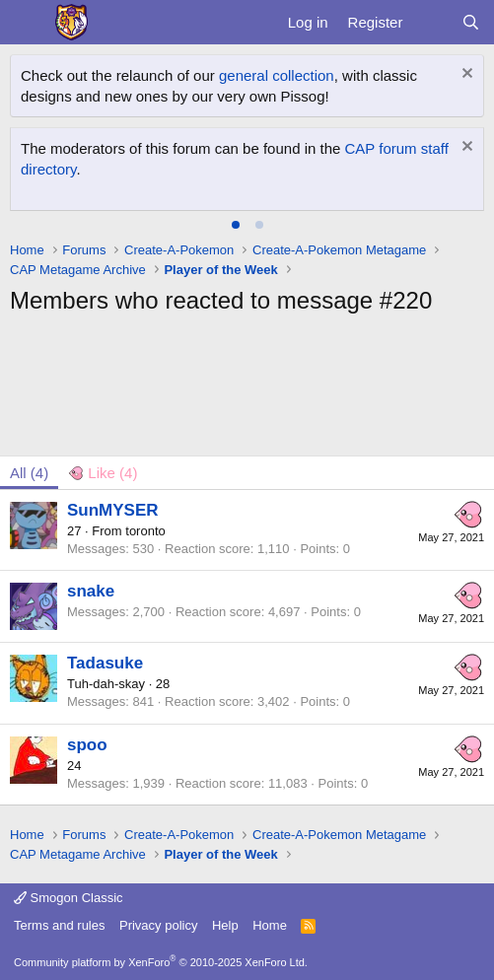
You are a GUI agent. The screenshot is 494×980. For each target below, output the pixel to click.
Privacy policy (158, 925)
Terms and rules (59, 925)
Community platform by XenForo (161, 962)
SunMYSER (113, 510)
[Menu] (27, 23)
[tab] (236, 225)
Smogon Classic (69, 898)
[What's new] (431, 22)
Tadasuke (105, 663)
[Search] (471, 22)
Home (270, 925)
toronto (145, 531)
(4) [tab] (29, 473)
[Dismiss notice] (465, 75)
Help (225, 925)
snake (91, 591)
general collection (277, 75)
